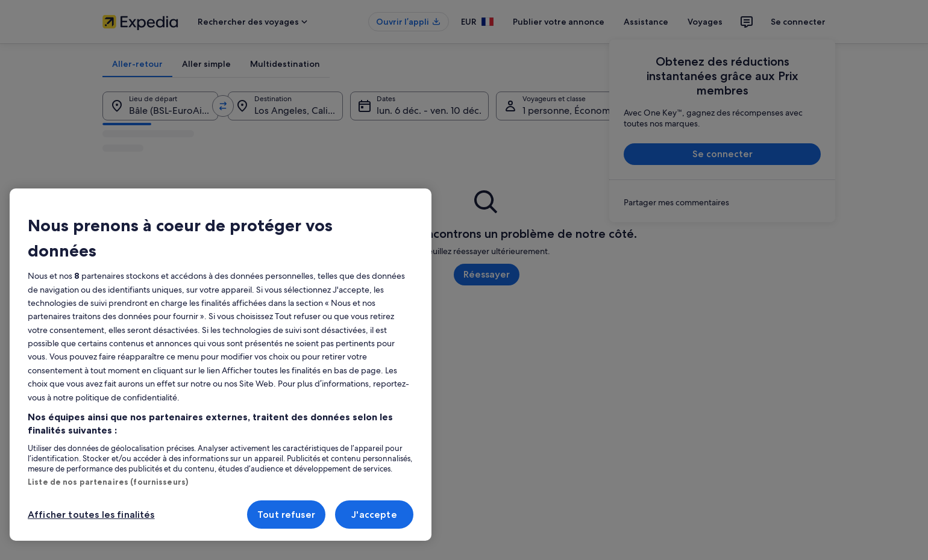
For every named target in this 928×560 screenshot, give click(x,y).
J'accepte (374, 515)
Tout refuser (286, 515)
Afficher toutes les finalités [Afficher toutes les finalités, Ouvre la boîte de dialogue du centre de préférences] (91, 515)
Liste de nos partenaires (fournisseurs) (108, 482)
